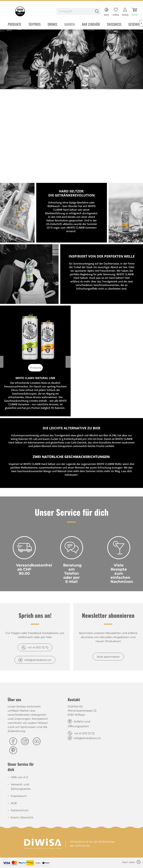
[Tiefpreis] (34, 25)
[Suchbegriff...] (78, 11)
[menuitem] (78, 12)
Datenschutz (20, 810)
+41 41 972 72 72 (38, 648)
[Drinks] (52, 25)
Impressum (19, 796)
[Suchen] (97, 11)
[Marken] (70, 25)
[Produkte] (15, 25)
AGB (14, 803)
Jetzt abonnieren (108, 657)
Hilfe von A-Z (19, 777)
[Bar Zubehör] (91, 25)
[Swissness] (114, 25)
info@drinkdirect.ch (38, 660)
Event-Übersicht (22, 817)
